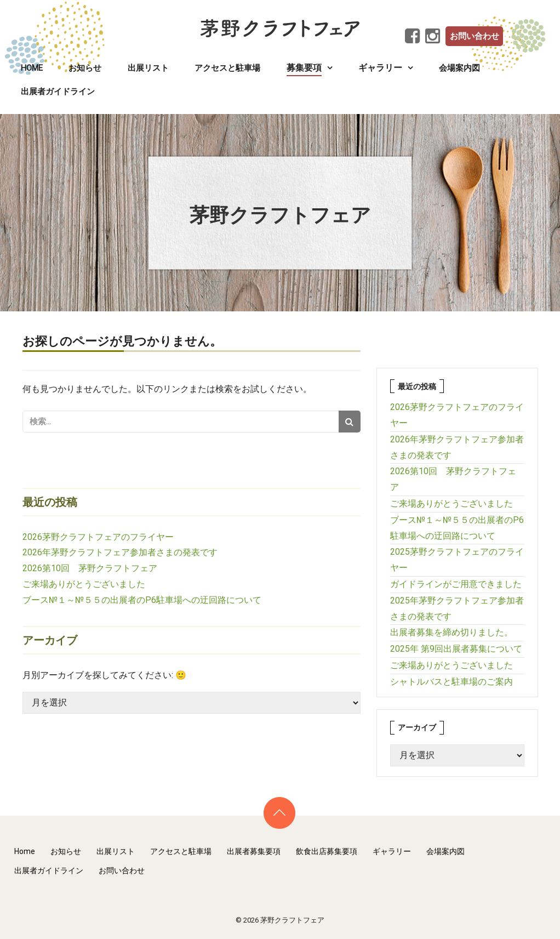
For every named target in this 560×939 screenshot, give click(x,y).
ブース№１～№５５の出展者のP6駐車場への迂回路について (142, 600)
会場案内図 (459, 68)
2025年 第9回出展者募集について (456, 649)
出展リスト (148, 68)
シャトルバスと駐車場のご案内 (452, 682)
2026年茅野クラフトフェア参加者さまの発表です (120, 552)
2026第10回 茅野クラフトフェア (90, 568)
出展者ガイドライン (58, 92)
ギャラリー (392, 851)
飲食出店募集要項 (327, 851)
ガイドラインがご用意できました (456, 584)
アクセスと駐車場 (227, 68)
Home (32, 68)
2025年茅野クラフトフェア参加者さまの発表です (457, 608)
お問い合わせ (475, 36)
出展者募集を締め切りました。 (452, 632)
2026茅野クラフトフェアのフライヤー (98, 537)
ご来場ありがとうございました (84, 584)
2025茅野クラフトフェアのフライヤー (457, 560)
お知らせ (85, 68)
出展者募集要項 (254, 851)
